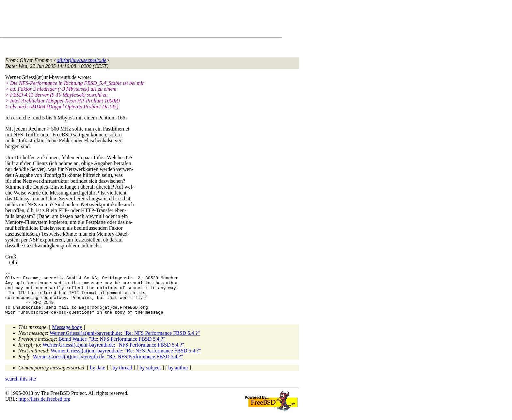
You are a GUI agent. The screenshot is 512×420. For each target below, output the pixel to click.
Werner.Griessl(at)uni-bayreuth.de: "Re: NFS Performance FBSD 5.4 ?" (125, 342)
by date (98, 376)
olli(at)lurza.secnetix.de (82, 60)
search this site (21, 388)
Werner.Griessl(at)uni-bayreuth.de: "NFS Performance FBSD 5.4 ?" (113, 354)
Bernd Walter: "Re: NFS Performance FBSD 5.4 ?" (112, 348)
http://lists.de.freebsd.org (44, 408)
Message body (67, 336)
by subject (150, 376)
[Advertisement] (124, 20)
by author (178, 376)
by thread (122, 376)
